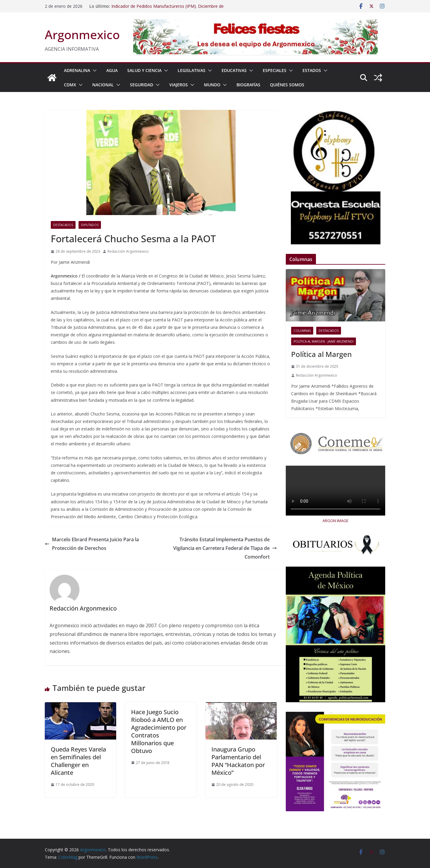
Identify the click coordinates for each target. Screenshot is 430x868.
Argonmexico (82, 34)
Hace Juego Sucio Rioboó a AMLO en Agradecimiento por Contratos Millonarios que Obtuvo (159, 731)
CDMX (70, 85)
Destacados (63, 225)
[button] (93, 70)
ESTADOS (312, 70)
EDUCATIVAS (234, 70)
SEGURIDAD (142, 85)
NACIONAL (103, 85)
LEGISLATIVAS (192, 70)
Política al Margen (321, 354)
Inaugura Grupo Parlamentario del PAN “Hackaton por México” (238, 761)
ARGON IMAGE (335, 521)
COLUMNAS (302, 331)
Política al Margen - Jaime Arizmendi (324, 341)
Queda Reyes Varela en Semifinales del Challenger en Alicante (78, 761)
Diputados (90, 225)
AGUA (112, 70)
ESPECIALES (275, 70)
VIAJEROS (179, 85)
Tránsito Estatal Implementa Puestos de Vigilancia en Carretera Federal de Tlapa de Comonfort (225, 548)
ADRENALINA (77, 70)
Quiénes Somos (287, 85)
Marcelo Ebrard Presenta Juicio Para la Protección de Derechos (92, 544)
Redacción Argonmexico (128, 251)
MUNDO (212, 85)
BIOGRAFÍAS (248, 85)
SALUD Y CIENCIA (144, 70)
